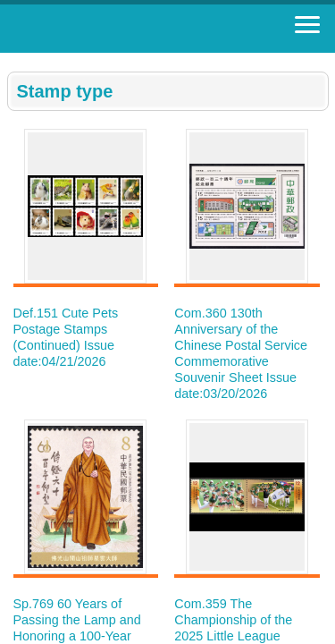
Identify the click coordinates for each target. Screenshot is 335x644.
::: (13, 60)
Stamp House (112, 29)
